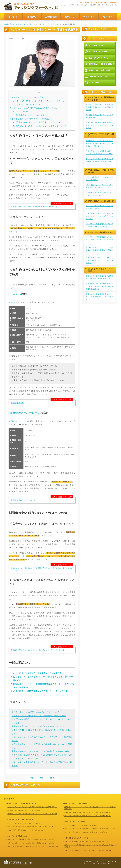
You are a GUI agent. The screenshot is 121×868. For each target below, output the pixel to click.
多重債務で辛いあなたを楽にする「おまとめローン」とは (38, 726)
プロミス (16, 294)
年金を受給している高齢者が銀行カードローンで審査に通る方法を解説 (100, 152)
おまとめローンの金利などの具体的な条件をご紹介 (34, 108)
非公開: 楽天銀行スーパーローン (23, 500)
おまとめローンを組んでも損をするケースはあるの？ (37, 673)
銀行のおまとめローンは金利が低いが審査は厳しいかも (40, 126)
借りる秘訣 (70, 17)
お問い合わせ (112, 861)
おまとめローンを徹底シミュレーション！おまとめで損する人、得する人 (100, 297)
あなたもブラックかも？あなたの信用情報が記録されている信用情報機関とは (100, 107)
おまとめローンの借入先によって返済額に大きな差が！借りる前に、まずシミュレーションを (42, 569)
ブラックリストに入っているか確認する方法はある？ (100, 207)
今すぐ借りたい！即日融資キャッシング (99, 99)
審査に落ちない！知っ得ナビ (97, 58)
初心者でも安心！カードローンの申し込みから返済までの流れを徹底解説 (100, 250)
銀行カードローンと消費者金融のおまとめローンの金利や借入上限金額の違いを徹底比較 (100, 286)
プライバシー (100, 861)
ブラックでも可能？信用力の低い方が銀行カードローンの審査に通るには (100, 161)
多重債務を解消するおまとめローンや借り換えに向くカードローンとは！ (38, 650)
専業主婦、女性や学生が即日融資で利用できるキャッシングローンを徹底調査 (100, 125)
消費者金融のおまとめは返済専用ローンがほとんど (38, 122)
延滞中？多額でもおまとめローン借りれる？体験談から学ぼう (34, 207)
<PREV (31, 778)
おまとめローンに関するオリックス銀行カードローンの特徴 (40, 691)
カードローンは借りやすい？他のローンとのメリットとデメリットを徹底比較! (100, 260)
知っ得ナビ (32, 17)
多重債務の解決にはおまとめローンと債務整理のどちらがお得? (40, 751)
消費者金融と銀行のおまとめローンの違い (30, 119)
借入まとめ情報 (92, 82)
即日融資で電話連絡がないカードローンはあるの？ (100, 116)
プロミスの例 (21, 112)
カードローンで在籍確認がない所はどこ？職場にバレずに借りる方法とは (100, 240)
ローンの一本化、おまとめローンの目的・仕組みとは (39, 101)
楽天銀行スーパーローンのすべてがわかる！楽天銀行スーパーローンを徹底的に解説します (100, 143)
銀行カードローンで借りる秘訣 (98, 70)
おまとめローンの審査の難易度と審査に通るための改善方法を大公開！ (100, 277)
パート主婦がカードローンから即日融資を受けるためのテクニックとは (100, 186)
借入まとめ (108, 17)
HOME (6, 24)
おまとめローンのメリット (27, 105)
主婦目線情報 (51, 17)
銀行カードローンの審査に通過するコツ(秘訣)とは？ (36, 712)
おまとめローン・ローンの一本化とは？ (29, 97)
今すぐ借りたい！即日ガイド (96, 52)
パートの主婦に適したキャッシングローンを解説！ (100, 178)
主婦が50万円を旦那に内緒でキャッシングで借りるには (100, 194)
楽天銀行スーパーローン (25, 413)
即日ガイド (13, 17)
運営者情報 (88, 861)
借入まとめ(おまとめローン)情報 (21, 24)
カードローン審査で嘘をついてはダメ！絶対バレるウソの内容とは (100, 225)
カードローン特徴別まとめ (96, 76)
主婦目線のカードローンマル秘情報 (100, 64)
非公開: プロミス (17, 403)
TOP (42, 778)
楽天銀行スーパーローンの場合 (29, 115)
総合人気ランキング (94, 45)
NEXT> (52, 778)
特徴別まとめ (89, 17)
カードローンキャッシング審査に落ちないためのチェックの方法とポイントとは (100, 216)
